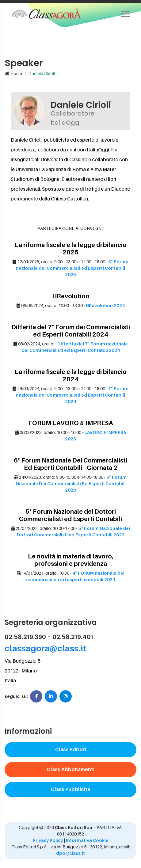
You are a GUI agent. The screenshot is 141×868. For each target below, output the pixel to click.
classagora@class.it (46, 648)
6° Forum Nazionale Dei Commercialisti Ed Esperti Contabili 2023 (71, 483)
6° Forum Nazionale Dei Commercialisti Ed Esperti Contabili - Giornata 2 (70, 464)
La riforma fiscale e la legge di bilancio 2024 (71, 375)
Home (13, 73)
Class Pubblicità (70, 789)
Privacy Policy (48, 840)
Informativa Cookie (87, 840)
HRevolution (71, 296)
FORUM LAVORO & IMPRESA (71, 423)
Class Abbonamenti (71, 769)
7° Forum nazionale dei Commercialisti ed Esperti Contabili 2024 (72, 395)
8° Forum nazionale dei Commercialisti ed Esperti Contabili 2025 (72, 268)
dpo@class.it (70, 853)
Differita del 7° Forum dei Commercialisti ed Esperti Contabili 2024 (71, 331)
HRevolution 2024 (105, 305)
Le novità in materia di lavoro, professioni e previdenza (71, 560)
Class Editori (71, 749)
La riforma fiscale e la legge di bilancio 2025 (71, 249)
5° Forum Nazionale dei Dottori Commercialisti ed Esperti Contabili (70, 515)
